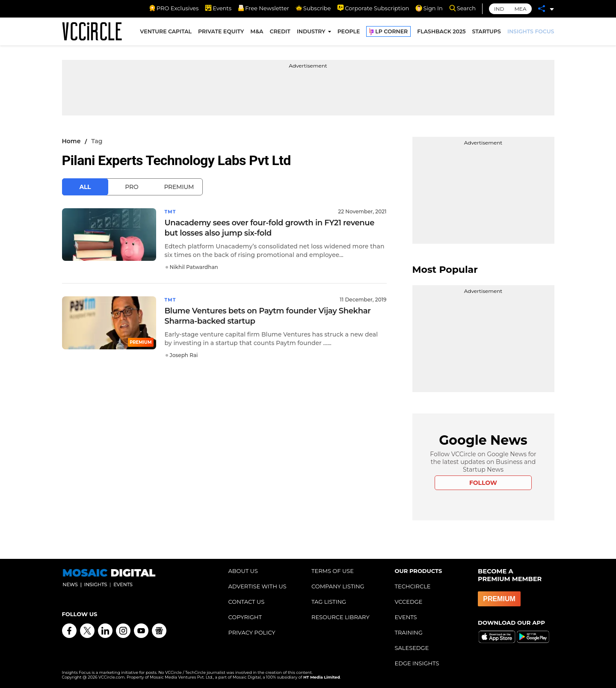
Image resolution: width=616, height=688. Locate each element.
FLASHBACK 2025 (441, 34)
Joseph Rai (184, 354)
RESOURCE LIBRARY (341, 617)
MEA (520, 9)
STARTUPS (487, 34)
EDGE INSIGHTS (417, 663)
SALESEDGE (412, 648)
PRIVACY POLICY (252, 632)
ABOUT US (243, 571)
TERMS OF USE (333, 571)
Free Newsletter (264, 8)
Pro (132, 187)
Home (71, 141)
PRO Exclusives (174, 8)
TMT (171, 211)
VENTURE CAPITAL (166, 34)
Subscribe (313, 8)
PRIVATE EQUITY (221, 34)
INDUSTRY (311, 34)
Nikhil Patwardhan (194, 267)
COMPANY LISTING (338, 586)
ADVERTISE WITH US (258, 586)
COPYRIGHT (245, 617)
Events (218, 8)
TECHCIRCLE (413, 586)
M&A (257, 34)
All (85, 187)
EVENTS (406, 617)
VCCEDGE (409, 602)
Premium (179, 187)
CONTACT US (247, 602)
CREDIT (280, 34)
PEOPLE (349, 34)
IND (499, 9)
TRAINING (409, 632)
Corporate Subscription (373, 8)
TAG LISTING (329, 602)
